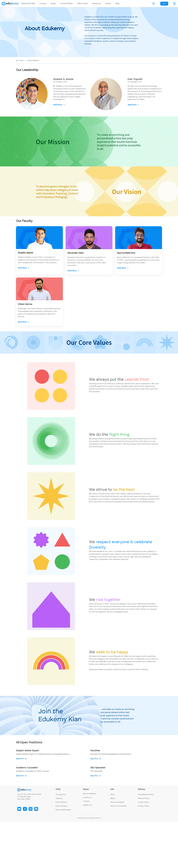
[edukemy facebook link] (25, 809)
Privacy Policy (144, 806)
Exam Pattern (61, 802)
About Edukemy (33, 60)
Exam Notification (63, 810)
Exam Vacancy (62, 806)
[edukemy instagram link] (31, 809)
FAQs (113, 795)
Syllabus (59, 798)
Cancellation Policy (146, 795)
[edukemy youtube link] (19, 809)
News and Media (117, 802)
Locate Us (87, 798)
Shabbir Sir (88, 805)
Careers (86, 801)
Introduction (61, 795)
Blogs (113, 798)
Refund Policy (144, 798)
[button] (154, 4)
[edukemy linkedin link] (36, 809)
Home (21, 60)
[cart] (175, 4)
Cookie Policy (143, 802)
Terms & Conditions (119, 806)
